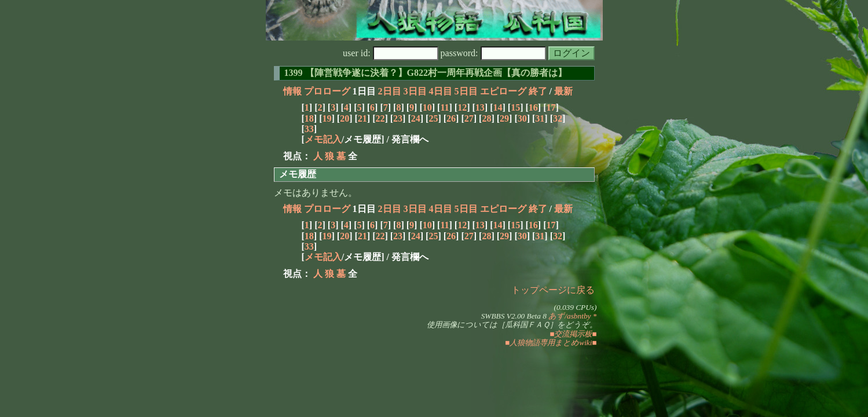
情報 (292, 91)
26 (451, 118)
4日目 (441, 91)
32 (558, 118)
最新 (563, 91)
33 (309, 129)
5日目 (466, 91)
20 (345, 118)
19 (327, 118)
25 (433, 118)
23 (398, 118)
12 (462, 107)
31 (540, 118)
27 (469, 118)
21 (362, 118)
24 (416, 118)
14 (497, 107)
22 (380, 118)
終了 (538, 91)
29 (504, 118)
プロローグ (327, 91)
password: (493, 53)
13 (480, 107)
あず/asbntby (569, 316)
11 (444, 107)
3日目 (415, 91)
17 (551, 107)
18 (309, 118)
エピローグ (503, 91)
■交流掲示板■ (573, 334)
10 (427, 107)
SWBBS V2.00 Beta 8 (514, 316)
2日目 (390, 91)
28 (486, 118)
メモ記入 (323, 139)
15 (515, 107)
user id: (391, 53)
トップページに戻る (553, 290)
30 (522, 118)
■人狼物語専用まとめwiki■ (551, 343)
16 (533, 107)
